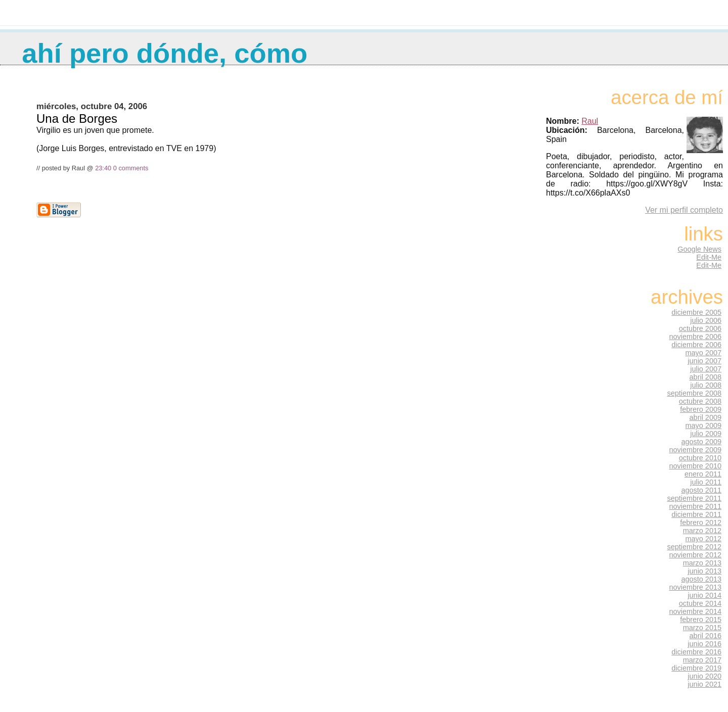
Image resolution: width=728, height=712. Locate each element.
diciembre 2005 (696, 312)
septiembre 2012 (694, 547)
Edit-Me (709, 257)
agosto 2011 (701, 490)
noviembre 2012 (695, 555)
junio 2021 (704, 684)
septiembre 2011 (694, 498)
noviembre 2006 (695, 337)
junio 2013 (704, 571)
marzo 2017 (702, 660)
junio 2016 (704, 644)
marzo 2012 (702, 531)
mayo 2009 (703, 425)
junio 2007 (704, 361)
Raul (590, 121)
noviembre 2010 (695, 466)
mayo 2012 (703, 539)
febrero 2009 (701, 409)
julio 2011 (706, 482)
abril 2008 (706, 377)
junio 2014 (704, 595)
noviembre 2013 (695, 587)
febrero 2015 (701, 620)
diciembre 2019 (696, 668)
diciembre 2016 (696, 652)
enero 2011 (703, 474)
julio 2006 (706, 320)
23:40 (103, 168)
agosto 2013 (701, 579)
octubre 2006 (700, 328)
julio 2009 (706, 434)
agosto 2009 (701, 442)
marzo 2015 (702, 628)
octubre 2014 (700, 603)
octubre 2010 (700, 458)
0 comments (131, 168)
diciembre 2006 (696, 345)
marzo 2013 (702, 563)
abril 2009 (706, 417)
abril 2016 (706, 636)
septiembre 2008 (694, 393)
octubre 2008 (700, 401)
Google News (699, 249)
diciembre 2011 (696, 514)
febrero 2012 (701, 523)
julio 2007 (706, 369)
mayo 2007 (703, 353)
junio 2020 (704, 676)
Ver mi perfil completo (684, 210)
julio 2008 (706, 385)
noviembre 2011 (695, 506)
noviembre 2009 (695, 450)
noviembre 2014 (695, 611)
